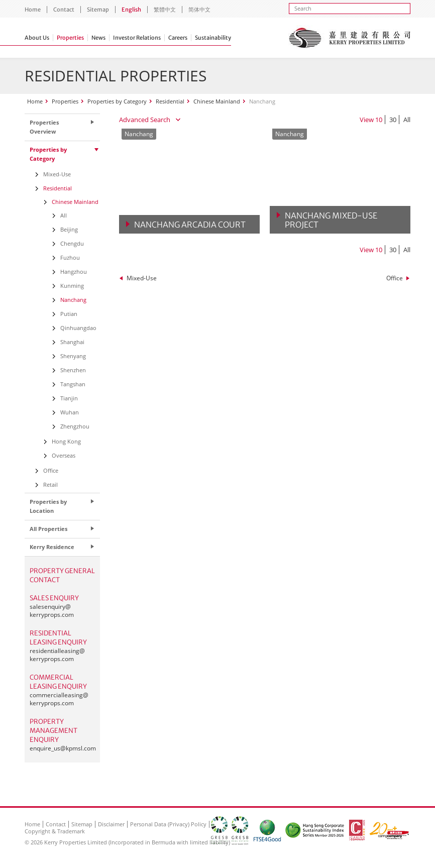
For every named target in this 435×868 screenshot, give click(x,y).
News (98, 38)
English (131, 10)
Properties (70, 38)
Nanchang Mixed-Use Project (331, 220)
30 (393, 120)
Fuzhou (70, 257)
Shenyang (73, 356)
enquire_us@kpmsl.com (63, 748)
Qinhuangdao (78, 328)
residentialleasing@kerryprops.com (57, 655)
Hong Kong (66, 441)
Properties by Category (117, 101)
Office (395, 278)
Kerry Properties (349, 38)
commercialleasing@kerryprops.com (59, 699)
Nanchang (73, 300)
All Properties (48, 529)
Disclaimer (111, 824)
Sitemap (98, 10)
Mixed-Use (142, 278)
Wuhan (70, 412)
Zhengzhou (75, 426)
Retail (50, 484)
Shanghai (72, 342)
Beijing (69, 229)
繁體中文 (165, 10)
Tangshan (73, 384)
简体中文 (199, 10)
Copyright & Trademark (55, 831)
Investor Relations (137, 38)
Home (33, 10)
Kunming (72, 286)
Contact (64, 10)
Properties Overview (44, 127)
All (407, 120)
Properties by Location (48, 506)
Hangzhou (74, 272)
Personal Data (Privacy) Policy (168, 824)
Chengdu (72, 243)
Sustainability (213, 38)
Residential (170, 101)
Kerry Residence (52, 547)
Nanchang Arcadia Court (190, 225)
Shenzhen (73, 370)
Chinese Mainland (217, 101)
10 (379, 120)
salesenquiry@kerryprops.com (52, 611)
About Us (37, 38)
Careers (178, 38)
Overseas (64, 455)
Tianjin (69, 398)
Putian (69, 314)
